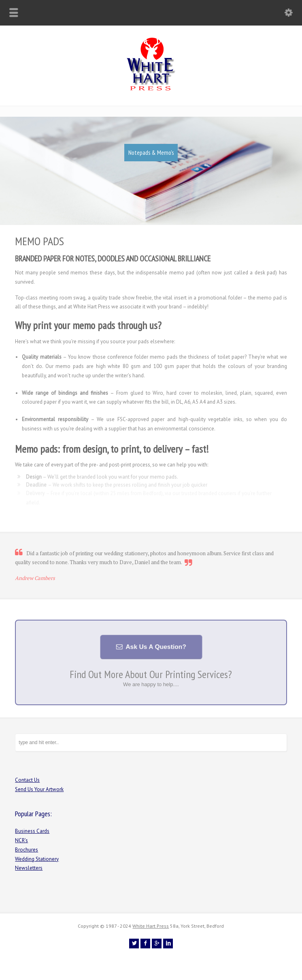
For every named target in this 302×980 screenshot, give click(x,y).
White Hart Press (151, 926)
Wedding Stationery (37, 859)
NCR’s (21, 840)
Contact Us (27, 780)
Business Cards (32, 831)
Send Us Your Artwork (39, 789)
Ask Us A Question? (155, 647)
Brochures (27, 850)
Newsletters (29, 868)
